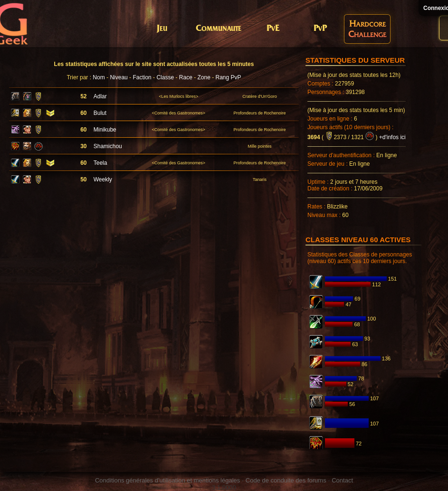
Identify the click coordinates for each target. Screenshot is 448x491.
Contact (342, 480)
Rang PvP (229, 77)
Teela (100, 163)
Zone (204, 77)
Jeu (162, 29)
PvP (320, 29)
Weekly (103, 179)
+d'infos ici (392, 137)
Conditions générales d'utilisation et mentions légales (167, 480)
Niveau (119, 77)
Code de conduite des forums (286, 480)
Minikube (105, 130)
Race (186, 77)
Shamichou (108, 146)
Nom (99, 77)
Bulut (100, 113)
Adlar (100, 96)
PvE (273, 29)
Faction (142, 77)
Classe (165, 77)
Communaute (219, 29)
